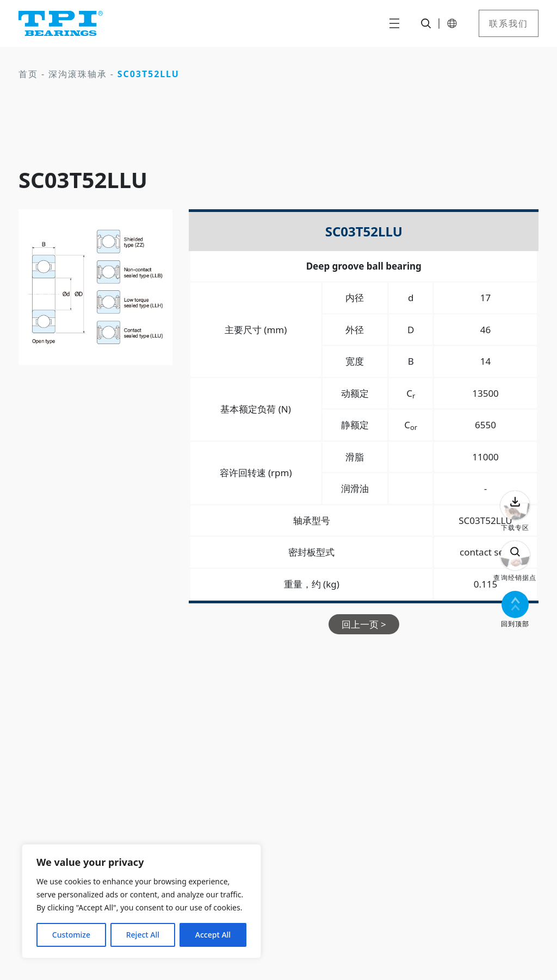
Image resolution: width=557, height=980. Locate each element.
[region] (141, 901)
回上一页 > (364, 624)
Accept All (213, 935)
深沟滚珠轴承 (78, 74)
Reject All (143, 935)
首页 (28, 74)
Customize (71, 935)
